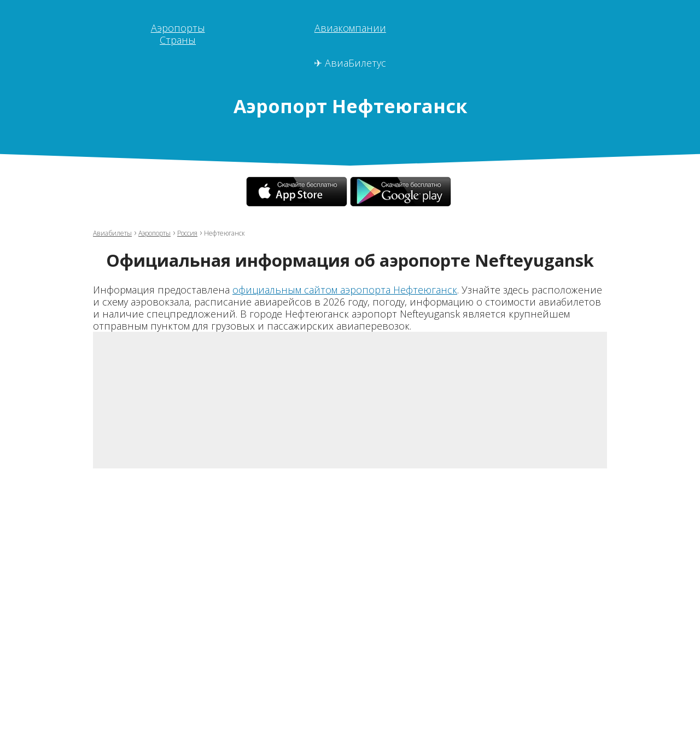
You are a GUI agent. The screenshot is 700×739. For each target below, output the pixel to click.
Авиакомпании (350, 28)
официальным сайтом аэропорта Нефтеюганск (345, 290)
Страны (178, 40)
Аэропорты (178, 28)
